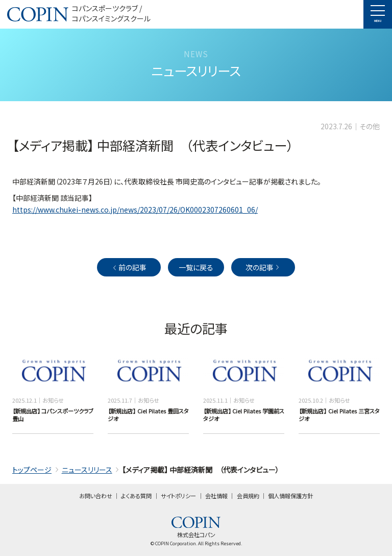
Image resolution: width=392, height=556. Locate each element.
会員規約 (248, 496)
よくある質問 (136, 496)
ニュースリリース (87, 470)
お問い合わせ (96, 496)
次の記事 (263, 267)
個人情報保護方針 (290, 496)
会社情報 (216, 496)
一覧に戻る (196, 267)
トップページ (32, 470)
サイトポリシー (178, 496)
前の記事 (129, 267)
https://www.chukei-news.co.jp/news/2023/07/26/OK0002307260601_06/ (135, 210)
